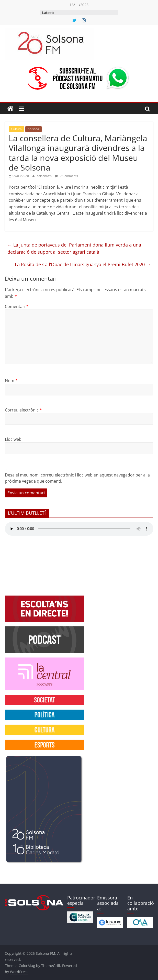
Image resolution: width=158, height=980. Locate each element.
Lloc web (13, 439)
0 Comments (66, 176)
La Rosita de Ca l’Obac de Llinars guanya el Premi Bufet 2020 (83, 264)
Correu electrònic (23, 410)
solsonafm (45, 176)
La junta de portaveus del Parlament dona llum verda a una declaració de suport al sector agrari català (74, 248)
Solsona (33, 129)
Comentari (17, 306)
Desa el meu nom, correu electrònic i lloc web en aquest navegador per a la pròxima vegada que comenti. (77, 478)
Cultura (16, 129)
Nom (11, 381)
